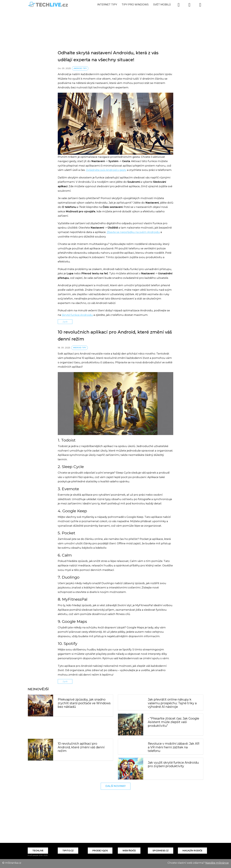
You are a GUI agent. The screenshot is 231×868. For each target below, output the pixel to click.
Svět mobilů (162, 5)
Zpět (65, 322)
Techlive (38, 851)
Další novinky (116, 786)
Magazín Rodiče (192, 851)
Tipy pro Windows (135, 5)
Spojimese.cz (161, 851)
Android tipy (80, 68)
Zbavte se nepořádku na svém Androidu (133, 232)
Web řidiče (129, 851)
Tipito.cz (68, 851)
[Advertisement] (115, 22)
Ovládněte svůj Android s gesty (106, 170)
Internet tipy (107, 5)
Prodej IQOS (100, 851)
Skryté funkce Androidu (77, 315)
